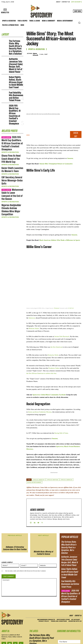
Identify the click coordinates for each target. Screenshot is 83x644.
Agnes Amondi (35, 54)
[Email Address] (69, 620)
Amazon (70, 143)
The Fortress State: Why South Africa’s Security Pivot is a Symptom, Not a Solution (15, 44)
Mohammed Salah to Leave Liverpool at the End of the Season (12, 135)
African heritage (53, 465)
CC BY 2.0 (71, 293)
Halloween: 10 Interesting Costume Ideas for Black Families (15, 528)
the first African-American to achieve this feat (41, 358)
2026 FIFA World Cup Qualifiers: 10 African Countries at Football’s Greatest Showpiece (16, 82)
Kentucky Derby (53, 340)
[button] (79, 23)
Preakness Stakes (54, 353)
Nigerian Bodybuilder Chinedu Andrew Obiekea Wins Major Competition (12, 145)
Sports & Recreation (9, 107)
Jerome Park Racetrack (62, 321)
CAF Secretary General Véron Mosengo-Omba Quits (12, 126)
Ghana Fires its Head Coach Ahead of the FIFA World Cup (12, 111)
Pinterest (57, 293)
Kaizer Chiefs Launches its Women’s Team (11, 119)
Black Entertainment (34, 467)
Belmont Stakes (34, 313)
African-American (66, 465)
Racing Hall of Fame (61, 418)
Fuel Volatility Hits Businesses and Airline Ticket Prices (16, 73)
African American (39, 465)
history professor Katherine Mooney (40, 397)
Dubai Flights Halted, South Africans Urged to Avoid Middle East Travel (16, 64)
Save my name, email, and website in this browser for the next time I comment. (26, 551)
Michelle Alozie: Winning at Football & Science (43, 533)
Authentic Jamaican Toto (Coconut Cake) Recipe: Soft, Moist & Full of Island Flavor (16, 55)
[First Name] (69, 615)
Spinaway (32, 303)
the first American (56, 332)
